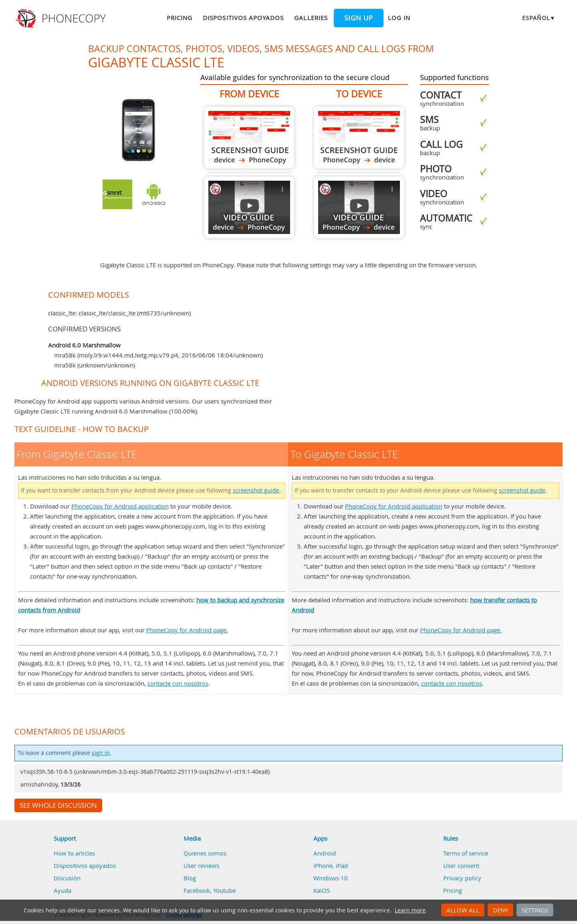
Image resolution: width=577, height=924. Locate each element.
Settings (535, 910)
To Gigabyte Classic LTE (359, 138)
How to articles (74, 853)
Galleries (311, 18)
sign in (101, 753)
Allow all (463, 910)
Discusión (67, 878)
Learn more (410, 910)
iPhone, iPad (331, 865)
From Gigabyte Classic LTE (249, 138)
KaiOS (322, 890)
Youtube (224, 890)
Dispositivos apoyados (243, 18)
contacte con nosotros (178, 683)
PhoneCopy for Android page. (187, 630)
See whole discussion (58, 805)
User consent (461, 865)
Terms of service (466, 853)
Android (325, 853)
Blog (190, 878)
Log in (399, 18)
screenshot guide (256, 490)
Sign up (359, 18)
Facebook (197, 890)
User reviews (201, 865)
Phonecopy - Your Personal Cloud (62, 18)
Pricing (180, 18)
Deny (500, 910)
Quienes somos (205, 853)
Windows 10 (331, 878)
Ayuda (63, 890)
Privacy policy (462, 878)
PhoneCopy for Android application (120, 506)
